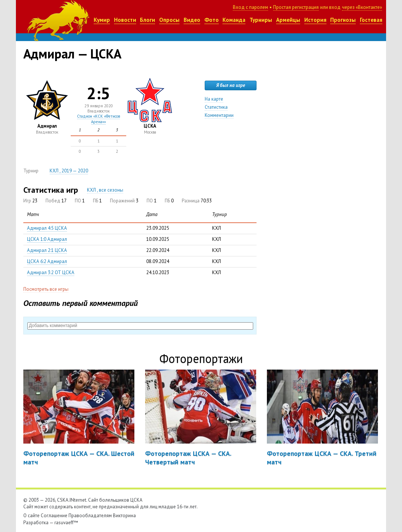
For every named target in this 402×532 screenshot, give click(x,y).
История (315, 20)
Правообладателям (90, 516)
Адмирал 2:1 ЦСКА (47, 250)
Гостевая (371, 20)
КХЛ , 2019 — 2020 (69, 171)
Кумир (102, 20)
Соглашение (54, 516)
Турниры (261, 20)
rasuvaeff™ (66, 523)
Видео (192, 20)
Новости (125, 20)
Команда (234, 20)
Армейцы (288, 20)
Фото (212, 20)
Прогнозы (343, 20)
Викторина (124, 516)
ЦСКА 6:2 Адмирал (47, 261)
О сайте (31, 516)
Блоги (148, 20)
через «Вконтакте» (362, 7)
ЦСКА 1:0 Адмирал (47, 239)
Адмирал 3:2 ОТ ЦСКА (51, 272)
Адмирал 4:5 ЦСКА (47, 228)
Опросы (169, 20)
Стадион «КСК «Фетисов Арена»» (98, 119)
